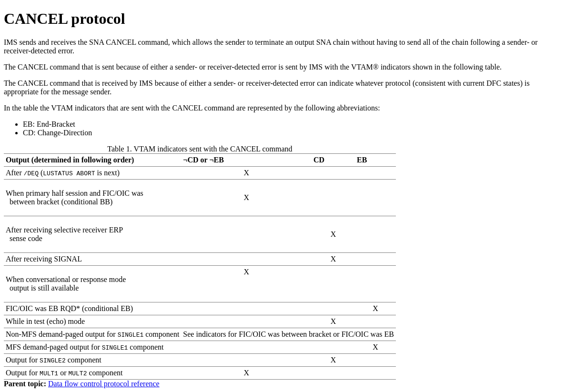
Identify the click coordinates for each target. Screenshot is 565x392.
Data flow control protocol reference (104, 384)
